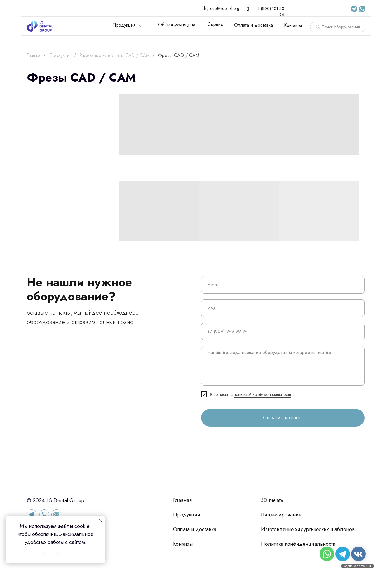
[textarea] (283, 366)
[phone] (283, 332)
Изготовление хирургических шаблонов (308, 529)
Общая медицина (177, 25)
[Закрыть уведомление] (101, 521)
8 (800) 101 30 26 (271, 12)
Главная (34, 55)
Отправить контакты (283, 418)
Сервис (215, 24)
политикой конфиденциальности (262, 394)
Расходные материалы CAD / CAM (115, 55)
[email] (283, 285)
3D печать (272, 500)
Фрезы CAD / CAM (179, 55)
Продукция (124, 25)
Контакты (293, 25)
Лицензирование (281, 515)
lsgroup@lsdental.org (222, 8)
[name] (283, 308)
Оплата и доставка (254, 25)
